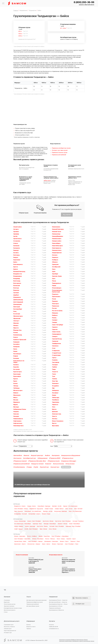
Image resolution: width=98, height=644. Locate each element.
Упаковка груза (8, 629)
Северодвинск (57, 334)
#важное (26, 455)
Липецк (16, 386)
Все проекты (66, 467)
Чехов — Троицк (61, 539)
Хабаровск (55, 391)
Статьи (6, 612)
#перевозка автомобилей (21, 464)
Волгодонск (17, 283)
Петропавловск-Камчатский (57, 291)
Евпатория (17, 307)
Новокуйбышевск (58, 236)
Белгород (16, 255)
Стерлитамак (56, 355)
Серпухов (55, 341)
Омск (54, 269)
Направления (53, 597)
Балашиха (17, 248)
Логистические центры (10, 604)
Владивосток (18, 274)
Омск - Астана (69, 509)
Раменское (56, 306)
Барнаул (16, 250)
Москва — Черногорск (44, 536)
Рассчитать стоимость (9, 627)
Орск (54, 279)
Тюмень (55, 379)
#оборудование (42, 458)
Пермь (54, 286)
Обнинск (55, 262)
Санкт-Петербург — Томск (72, 544)
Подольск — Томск (75, 541)
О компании (7, 600)
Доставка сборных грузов (33, 606)
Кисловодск (17, 354)
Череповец (56, 402)
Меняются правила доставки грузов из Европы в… (68, 571)
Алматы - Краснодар (30, 526)
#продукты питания (37, 464)
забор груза (47, 180)
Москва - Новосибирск (38, 539)
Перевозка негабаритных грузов (61, 148)
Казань (16, 333)
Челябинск (55, 400)
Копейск (16, 365)
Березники (17, 260)
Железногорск (18, 316)
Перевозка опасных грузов (60, 153)
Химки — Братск (46, 544)
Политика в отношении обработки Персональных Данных (73, 640)
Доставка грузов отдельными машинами (36, 600)
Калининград (18, 335)
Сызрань (55, 360)
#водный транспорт (37, 455)
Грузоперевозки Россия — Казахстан (58, 600)
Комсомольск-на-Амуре (19, 362)
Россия (54, 308)
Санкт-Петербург (58, 325)
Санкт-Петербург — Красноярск (22, 539)
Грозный (16, 293)
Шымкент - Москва (62, 524)
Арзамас (16, 232)
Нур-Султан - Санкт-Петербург (63, 521)
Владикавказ (18, 276)
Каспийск (16, 344)
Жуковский (17, 319)
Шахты (54, 409)
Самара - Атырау (49, 509)
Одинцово (55, 264)
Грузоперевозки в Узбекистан (56, 610)
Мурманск (17, 402)
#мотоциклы (17, 458)
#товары (29, 467)
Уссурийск (55, 386)
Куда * (52, 446)
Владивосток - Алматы (20, 506)
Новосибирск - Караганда (44, 506)
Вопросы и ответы (31, 627)
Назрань (16, 412)
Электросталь (57, 414)
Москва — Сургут (64, 541)
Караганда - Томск (37, 524)
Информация (31, 621)
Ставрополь (56, 351)
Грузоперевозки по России (56, 606)
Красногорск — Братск (20, 544)
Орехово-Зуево (57, 276)
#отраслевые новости (56, 555)
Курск (15, 381)
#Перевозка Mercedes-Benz (37, 461)
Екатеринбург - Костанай (20, 514)
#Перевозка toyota (54, 461)
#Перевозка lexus (68, 458)
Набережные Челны (20, 409)
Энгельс (55, 419)
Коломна (16, 358)
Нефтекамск (17, 421)
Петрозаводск (57, 288)
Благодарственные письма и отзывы (13, 608)
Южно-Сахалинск (58, 421)
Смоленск (55, 346)
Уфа (53, 388)
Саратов (55, 330)
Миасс (15, 398)
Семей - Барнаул (18, 529)
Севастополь (56, 332)
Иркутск (16, 328)
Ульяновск (55, 383)
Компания (7, 597)
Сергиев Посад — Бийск (20, 541)
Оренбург (55, 274)
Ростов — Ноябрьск (32, 536)
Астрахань (17, 241)
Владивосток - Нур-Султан (36, 509)
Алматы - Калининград (20, 521)
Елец (15, 311)
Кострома (16, 369)
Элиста (54, 416)
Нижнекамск (56, 227)
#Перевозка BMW (55, 458)
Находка (16, 416)
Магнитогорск (18, 391)
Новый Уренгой (57, 253)
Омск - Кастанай (78, 509)
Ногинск (55, 255)
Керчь (15, 349)
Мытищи (16, 407)
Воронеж (16, 290)
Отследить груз (8, 633)
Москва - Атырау (46, 514)
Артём (15, 236)
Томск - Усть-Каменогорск (75, 511)
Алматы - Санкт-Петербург (34, 521)
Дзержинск (17, 297)
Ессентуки (17, 314)
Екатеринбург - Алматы (34, 514)
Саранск (55, 327)
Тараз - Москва (43, 529)
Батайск (16, 253)
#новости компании (22, 555)
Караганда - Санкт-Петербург (73, 526)
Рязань (54, 318)
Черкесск (55, 405)
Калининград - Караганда (60, 511)
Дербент (16, 295)
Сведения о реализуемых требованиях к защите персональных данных (77, 641)
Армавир (16, 234)
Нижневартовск (18, 426)
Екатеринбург (18, 309)
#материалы (56, 455)
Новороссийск (57, 241)
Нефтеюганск (18, 423)
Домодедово (18, 304)
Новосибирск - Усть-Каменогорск (33, 511)
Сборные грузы (24, 28)
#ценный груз (55, 467)
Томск (54, 374)
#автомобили (18, 455)
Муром (16, 405)
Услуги (29, 597)
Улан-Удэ (55, 381)
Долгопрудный (18, 302)
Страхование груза (9, 625)
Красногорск (18, 372)
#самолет (48, 464)
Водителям (7, 602)
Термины (29, 629)
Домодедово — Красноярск (51, 541)
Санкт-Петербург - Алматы (21, 509)
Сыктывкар (56, 362)
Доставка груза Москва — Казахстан (58, 602)
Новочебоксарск (57, 246)
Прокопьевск (56, 297)
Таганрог (55, 365)
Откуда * (16, 446)
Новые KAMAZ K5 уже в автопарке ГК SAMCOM (36, 561)
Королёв (16, 367)
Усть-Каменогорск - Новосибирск (23, 524)
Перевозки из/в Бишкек (55, 608)
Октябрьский (56, 267)
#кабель (47, 455)
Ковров (16, 356)
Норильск (55, 257)
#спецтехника (70, 464)
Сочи (54, 348)
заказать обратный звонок (87, 5)
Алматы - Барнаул (19, 526)
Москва (16, 400)
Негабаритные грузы (68, 37)
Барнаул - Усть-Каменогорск (70, 506)
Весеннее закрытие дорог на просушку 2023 (68, 561)
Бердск (16, 257)
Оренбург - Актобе (57, 506)
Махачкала (17, 395)
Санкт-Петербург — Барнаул (35, 541)
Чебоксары (56, 398)
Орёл (54, 272)
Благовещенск (18, 264)
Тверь (54, 369)
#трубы (36, 467)
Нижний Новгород (58, 229)
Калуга (16, 337)
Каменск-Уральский (20, 340)
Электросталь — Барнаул (34, 544)
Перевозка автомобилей (59, 155)
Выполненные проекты (10, 610)
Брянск (16, 269)
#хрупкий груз (44, 467)
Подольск (55, 294)
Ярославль (55, 426)
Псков (54, 299)
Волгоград (17, 281)
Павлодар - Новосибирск (50, 524)
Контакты (52, 621)
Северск (55, 337)
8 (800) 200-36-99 (84, 2)
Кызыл (15, 383)
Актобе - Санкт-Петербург (31, 529)
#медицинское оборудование (71, 455)
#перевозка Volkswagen (69, 461)
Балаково (16, 246)
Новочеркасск (57, 248)
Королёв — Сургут (71, 539)
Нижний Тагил (57, 232)
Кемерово (16, 347)
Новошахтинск (57, 250)
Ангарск (16, 229)
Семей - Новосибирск (74, 524)
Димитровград (18, 300)
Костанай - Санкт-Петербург (57, 526)
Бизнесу (28, 625)
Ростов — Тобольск (50, 539)
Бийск (15, 262)
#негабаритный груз (29, 458)
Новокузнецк (56, 234)
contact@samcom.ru (54, 629)
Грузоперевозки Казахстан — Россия (58, 604)
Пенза (54, 281)
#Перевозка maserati (20, 461)
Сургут (54, 358)
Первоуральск (57, 283)
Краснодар (17, 374)
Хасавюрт (55, 393)
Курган (16, 379)
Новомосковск (57, 239)
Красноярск (17, 376)
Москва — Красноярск (20, 536)
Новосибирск (56, 243)
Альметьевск (18, 227)
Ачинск (16, 243)
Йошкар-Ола (17, 330)
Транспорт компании (9, 606)
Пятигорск (55, 304)
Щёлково (55, 412)
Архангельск (17, 239)
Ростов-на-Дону (57, 311)
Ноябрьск (55, 260)
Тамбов (54, 367)
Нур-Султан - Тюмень (42, 526)
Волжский (17, 286)
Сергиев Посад (57, 339)
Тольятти (55, 372)
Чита (54, 407)
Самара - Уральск (59, 509)
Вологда (16, 288)
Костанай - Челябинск (78, 521)
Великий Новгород (19, 272)
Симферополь (57, 344)
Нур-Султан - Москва (48, 521)
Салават (55, 320)
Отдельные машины (68, 24)
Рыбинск (55, 315)
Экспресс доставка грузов (60, 150)
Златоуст (16, 321)
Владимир (17, 279)
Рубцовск (55, 313)
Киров (15, 351)
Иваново (16, 323)
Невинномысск (18, 419)
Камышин (16, 342)
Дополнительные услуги (12, 621)
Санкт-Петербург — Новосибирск (60, 536)
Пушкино (55, 301)
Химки (54, 395)
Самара (55, 322)
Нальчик (16, 414)
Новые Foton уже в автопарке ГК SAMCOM (35, 571)
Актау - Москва (52, 529)
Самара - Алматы (31, 506)
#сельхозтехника (58, 464)
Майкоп (16, 393)
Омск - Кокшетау (18, 511)
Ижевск (16, 326)
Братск (16, 267)
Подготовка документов (10, 631)
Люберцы (16, 388)
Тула (54, 376)
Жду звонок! (67, 215)
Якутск (54, 423)
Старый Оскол (57, 353)
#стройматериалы (19, 467)
